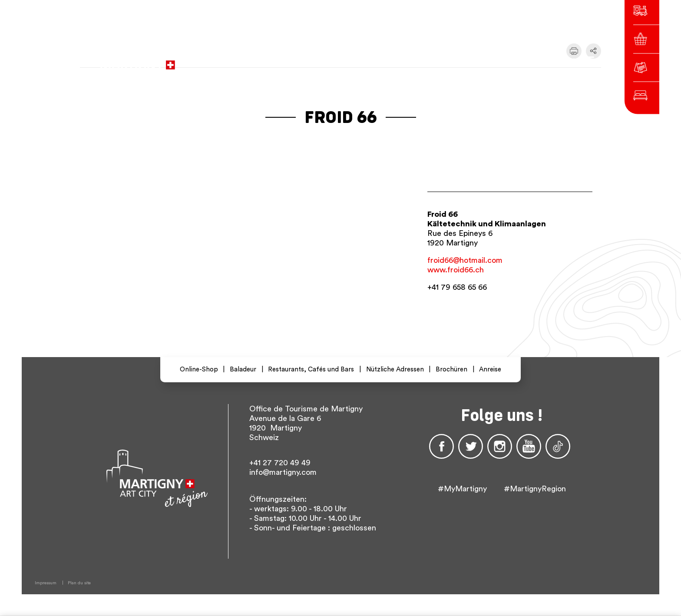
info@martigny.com (283, 472)
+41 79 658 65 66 (457, 287)
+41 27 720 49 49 (280, 463)
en (493, 61)
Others (518, 61)
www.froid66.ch (456, 270)
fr (462, 61)
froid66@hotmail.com (465, 260)
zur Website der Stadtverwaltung (305, 61)
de (478, 61)
